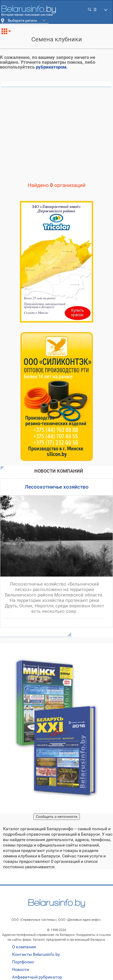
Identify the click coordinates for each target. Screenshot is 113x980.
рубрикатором (51, 67)
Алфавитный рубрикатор (37, 977)
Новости (20, 969)
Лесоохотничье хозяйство (57, 487)
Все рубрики (9, 34)
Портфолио (23, 962)
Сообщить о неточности (57, 817)
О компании (24, 947)
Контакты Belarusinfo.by (36, 954)
